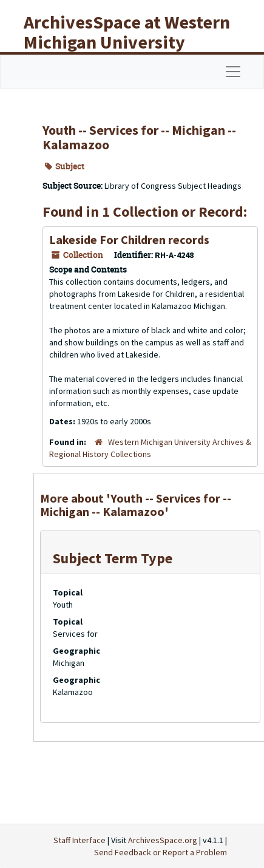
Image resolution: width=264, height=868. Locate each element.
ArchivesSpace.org (163, 840)
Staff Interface (80, 840)
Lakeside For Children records (129, 239)
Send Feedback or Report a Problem (161, 852)
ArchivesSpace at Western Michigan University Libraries (127, 42)
